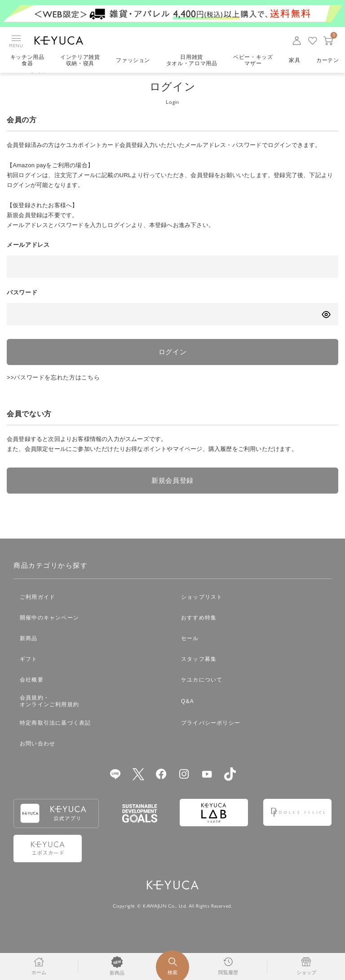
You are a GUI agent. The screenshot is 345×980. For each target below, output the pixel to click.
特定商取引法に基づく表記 (55, 737)
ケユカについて (202, 694)
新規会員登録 (172, 495)
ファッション (133, 61)
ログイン (173, 365)
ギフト (29, 673)
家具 (296, 61)
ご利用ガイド (38, 611)
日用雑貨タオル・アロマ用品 (192, 61)
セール (190, 653)
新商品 (29, 653)
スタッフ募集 (199, 673)
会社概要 (32, 694)
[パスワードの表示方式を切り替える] (326, 327)
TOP (13, 84)
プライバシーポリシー (211, 737)
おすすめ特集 (199, 632)
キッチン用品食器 (27, 61)
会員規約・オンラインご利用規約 (49, 716)
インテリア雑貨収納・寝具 (81, 61)
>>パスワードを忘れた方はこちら (53, 391)
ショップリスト (202, 611)
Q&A (188, 716)
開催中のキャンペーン (49, 632)
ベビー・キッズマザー (254, 61)
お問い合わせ (38, 758)
